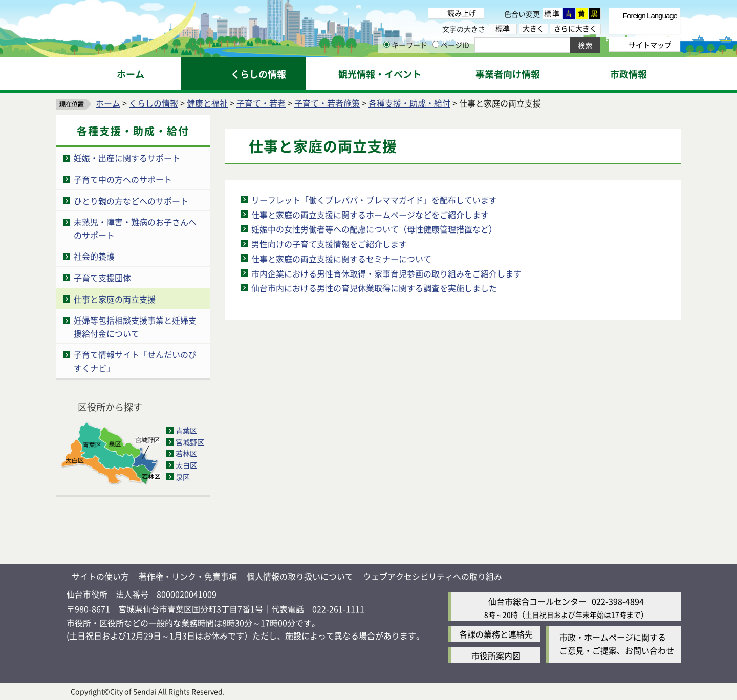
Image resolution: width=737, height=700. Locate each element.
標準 (552, 13)
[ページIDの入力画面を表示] (436, 44)
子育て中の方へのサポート (123, 179)
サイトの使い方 (100, 576)
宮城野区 (190, 442)
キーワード (405, 45)
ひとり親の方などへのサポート (131, 201)
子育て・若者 (261, 103)
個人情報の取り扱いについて (300, 576)
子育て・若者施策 (327, 103)
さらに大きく (575, 28)
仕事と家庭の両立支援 (115, 299)
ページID (451, 45)
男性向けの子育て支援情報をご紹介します (329, 244)
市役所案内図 (496, 655)
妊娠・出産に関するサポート (127, 158)
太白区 (186, 465)
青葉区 (186, 430)
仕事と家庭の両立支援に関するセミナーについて (341, 259)
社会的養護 (94, 256)
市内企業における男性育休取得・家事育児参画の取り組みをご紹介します (386, 273)
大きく (533, 28)
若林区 (186, 453)
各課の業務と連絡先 (496, 634)
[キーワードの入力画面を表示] (387, 44)
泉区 (183, 477)
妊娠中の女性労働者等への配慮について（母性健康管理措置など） (374, 229)
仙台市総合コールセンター (537, 601)
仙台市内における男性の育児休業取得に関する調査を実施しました (374, 288)
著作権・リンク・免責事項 (188, 576)
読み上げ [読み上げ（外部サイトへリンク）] (462, 13)
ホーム (108, 103)
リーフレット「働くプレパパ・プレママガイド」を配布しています (374, 200)
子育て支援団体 (102, 278)
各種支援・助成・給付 (409, 103)
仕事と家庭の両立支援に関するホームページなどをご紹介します (370, 215)
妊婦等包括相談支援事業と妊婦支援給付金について (135, 327)
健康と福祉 (207, 103)
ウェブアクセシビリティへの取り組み (432, 576)
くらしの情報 (154, 103)
